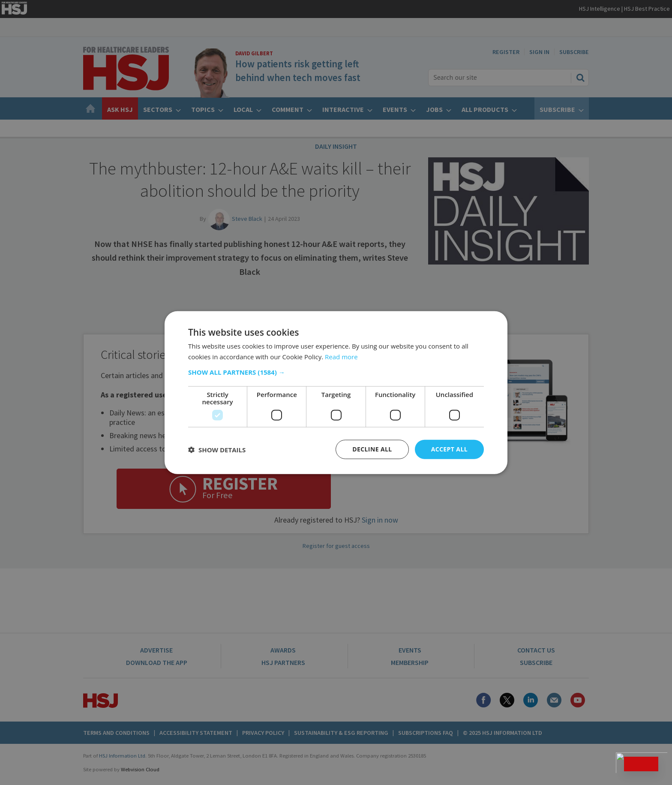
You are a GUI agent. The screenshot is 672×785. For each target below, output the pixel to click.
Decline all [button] (372, 449)
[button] (336, 372)
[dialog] (336, 392)
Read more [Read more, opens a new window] (341, 356)
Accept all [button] (449, 449)
